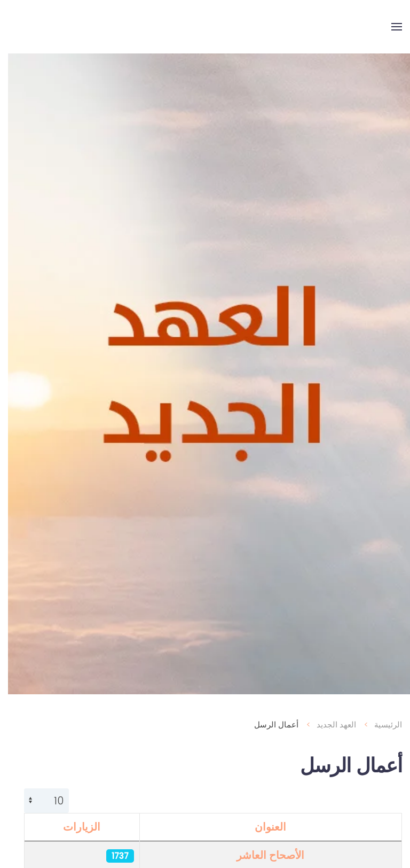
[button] (389, 27)
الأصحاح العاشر (262, 855)
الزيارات (74, 827)
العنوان (262, 827)
